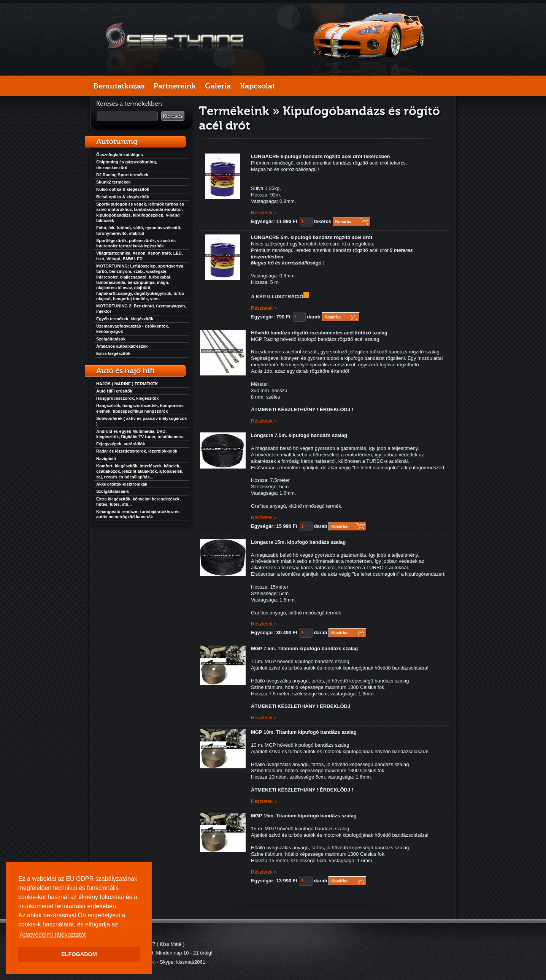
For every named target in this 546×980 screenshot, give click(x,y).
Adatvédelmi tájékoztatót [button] (52, 935)
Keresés (173, 116)
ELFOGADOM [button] (79, 954)
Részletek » (264, 213)
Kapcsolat (257, 86)
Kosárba (344, 222)
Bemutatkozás (119, 86)
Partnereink (175, 86)
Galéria (218, 86)
